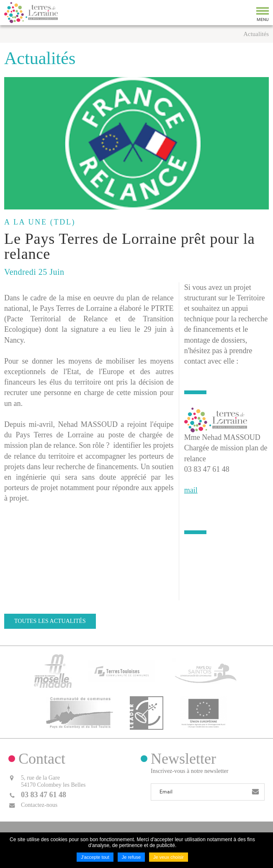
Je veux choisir (169, 857)
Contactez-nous (39, 805)
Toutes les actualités (50, 621)
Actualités (256, 34)
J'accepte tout (95, 857)
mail (191, 490)
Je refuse (131, 857)
